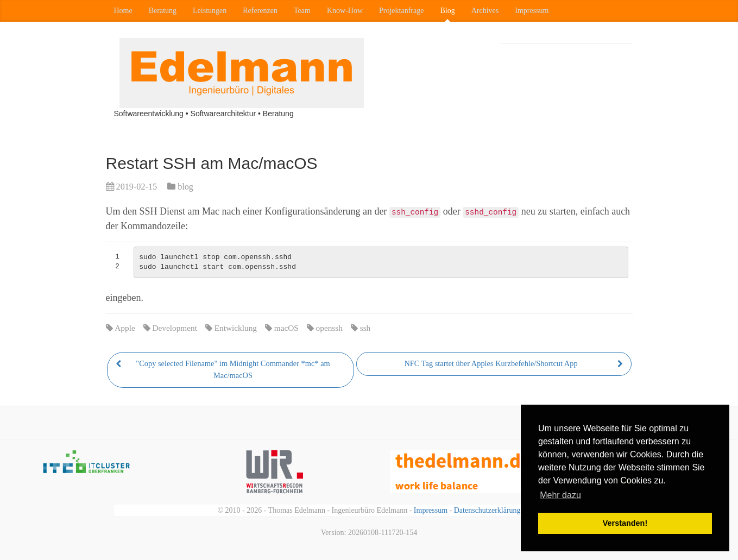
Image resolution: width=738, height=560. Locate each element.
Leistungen (210, 11)
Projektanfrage (401, 11)
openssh (329, 328)
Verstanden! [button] (625, 523)
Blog (447, 11)
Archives (485, 11)
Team (302, 11)
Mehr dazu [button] (560, 495)
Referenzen (260, 11)
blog (185, 187)
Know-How (345, 11)
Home (123, 11)
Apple (125, 328)
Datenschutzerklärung (487, 510)
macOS (286, 328)
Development (175, 328)
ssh (365, 328)
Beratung (163, 11)
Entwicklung (236, 328)
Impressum (532, 11)
